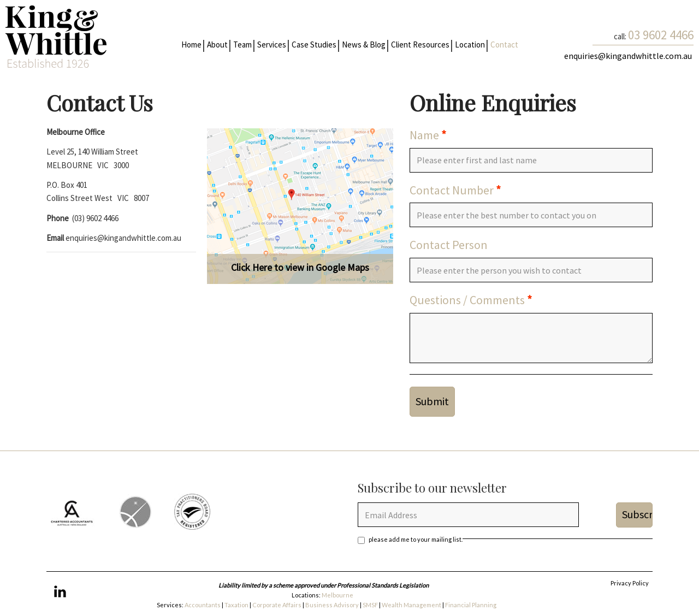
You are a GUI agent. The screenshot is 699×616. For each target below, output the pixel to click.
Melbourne (337, 595)
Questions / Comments (467, 300)
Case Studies (314, 45)
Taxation (237, 605)
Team (242, 45)
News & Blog (364, 45)
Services (272, 45)
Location (470, 45)
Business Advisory (332, 605)
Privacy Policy (630, 583)
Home (191, 45)
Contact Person (449, 245)
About (217, 45)
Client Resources (420, 45)
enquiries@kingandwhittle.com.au (629, 56)
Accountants (203, 605)
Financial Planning (471, 605)
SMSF (370, 605)
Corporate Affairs (277, 605)
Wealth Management (411, 605)
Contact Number (452, 190)
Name (424, 135)
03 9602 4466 (661, 35)
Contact (504, 45)
